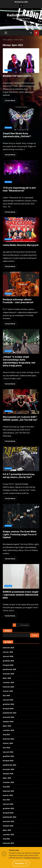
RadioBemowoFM (21, 15)
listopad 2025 (8, 665)
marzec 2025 (8, 691)
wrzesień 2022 (8, 821)
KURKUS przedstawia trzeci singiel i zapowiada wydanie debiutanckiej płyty (21, 576)
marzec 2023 (8, 795)
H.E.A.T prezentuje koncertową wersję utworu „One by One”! (21, 459)
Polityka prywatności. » (32, 858)
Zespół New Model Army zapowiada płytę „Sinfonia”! (21, 118)
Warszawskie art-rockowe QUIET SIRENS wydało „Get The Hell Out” (21, 401)
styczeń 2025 (8, 700)
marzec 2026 (8, 652)
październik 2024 (9, 713)
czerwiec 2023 (8, 782)
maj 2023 (6, 787)
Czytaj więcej (10, 100)
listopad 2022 (8, 813)
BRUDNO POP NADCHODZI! (21, 61)
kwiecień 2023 (8, 791)
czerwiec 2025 (8, 682)
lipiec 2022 (7, 830)
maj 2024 (6, 734)
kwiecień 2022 (8, 843)
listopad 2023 (8, 761)
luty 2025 (6, 695)
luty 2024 (6, 748)
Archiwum (8, 70)
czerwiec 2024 (8, 730)
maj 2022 (6, 839)
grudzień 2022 (8, 808)
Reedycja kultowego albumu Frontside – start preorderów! (21, 284)
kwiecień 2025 (8, 687)
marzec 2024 (8, 743)
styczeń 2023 (8, 804)
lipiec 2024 (7, 726)
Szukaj (8, 631)
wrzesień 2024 (8, 717)
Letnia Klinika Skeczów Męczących (21, 230)
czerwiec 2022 (8, 834)
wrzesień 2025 (8, 674)
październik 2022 (9, 817)
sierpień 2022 (8, 826)
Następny (25, 625)
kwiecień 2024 (8, 739)
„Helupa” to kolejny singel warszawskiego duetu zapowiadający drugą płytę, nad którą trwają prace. (21, 341)
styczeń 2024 (8, 752)
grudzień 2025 (8, 661)
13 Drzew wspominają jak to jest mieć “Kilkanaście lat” (21, 172)
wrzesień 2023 (8, 769)
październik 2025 (9, 669)
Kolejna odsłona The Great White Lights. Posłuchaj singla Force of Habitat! (21, 516)
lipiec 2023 (7, 778)
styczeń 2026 (8, 656)
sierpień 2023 (8, 774)
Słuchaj (36, 33)
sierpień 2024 (8, 722)
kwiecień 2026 (8, 648)
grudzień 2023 (8, 756)
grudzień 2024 (8, 704)
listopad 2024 (8, 709)
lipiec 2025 (7, 678)
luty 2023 (6, 800)
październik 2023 (9, 765)
